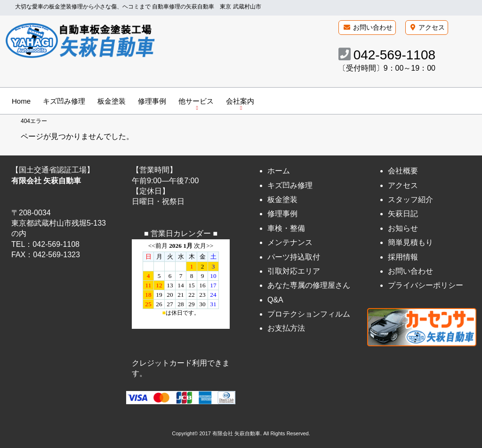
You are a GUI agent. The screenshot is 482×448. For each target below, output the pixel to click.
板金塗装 (112, 101)
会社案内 (240, 101)
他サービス (196, 101)
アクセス (432, 27)
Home (21, 101)
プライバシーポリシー (426, 285)
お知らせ (403, 228)
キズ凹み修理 (64, 101)
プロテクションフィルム (309, 314)
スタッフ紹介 (410, 200)
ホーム (279, 171)
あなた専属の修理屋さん (309, 285)
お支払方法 (286, 329)
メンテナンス (290, 242)
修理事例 (152, 101)
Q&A (275, 300)
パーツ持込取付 (294, 257)
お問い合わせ (373, 27)
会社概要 (403, 171)
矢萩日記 (403, 214)
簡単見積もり (410, 242)
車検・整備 (286, 228)
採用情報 (403, 257)
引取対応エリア (294, 271)
